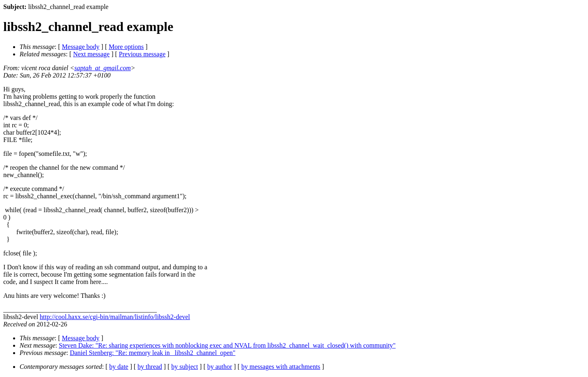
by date (119, 367)
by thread (150, 367)
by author (219, 367)
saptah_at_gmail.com (102, 68)
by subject (185, 367)
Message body (81, 47)
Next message (91, 54)
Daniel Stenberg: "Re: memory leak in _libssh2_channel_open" (153, 353)
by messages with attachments (281, 367)
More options (126, 47)
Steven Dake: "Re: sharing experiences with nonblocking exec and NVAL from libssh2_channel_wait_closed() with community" (227, 345)
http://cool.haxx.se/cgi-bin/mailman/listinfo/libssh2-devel (115, 317)
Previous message (142, 54)
